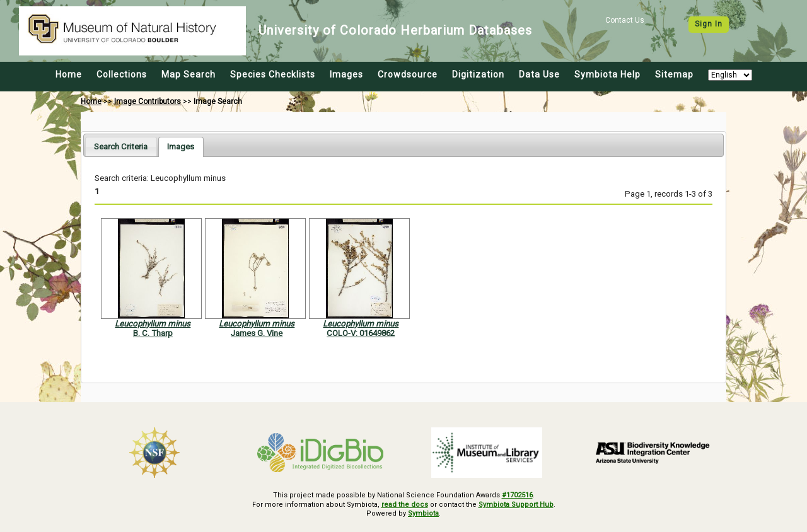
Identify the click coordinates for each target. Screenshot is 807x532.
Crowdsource (408, 74)
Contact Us (625, 20)
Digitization (478, 74)
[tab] (121, 147)
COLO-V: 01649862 (361, 333)
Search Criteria (121, 147)
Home (69, 74)
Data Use (539, 74)
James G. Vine (257, 333)
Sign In (709, 24)
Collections (122, 74)
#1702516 (517, 495)
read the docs (405, 505)
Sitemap (674, 74)
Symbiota (423, 513)
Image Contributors (148, 101)
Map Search (189, 74)
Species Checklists (273, 74)
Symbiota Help (607, 74)
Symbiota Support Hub (516, 505)
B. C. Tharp (153, 333)
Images (346, 74)
